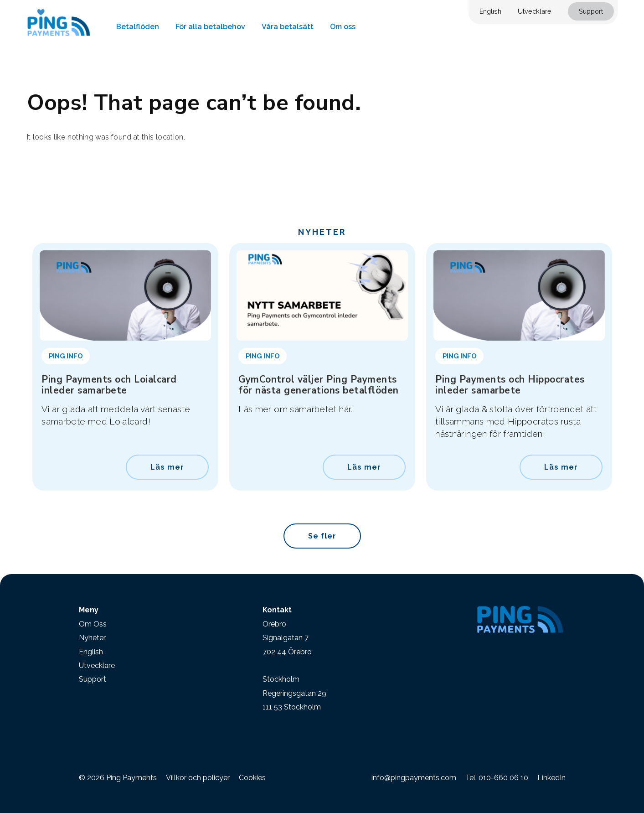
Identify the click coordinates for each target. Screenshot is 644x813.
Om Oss (93, 624)
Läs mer (167, 467)
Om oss (343, 27)
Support (591, 11)
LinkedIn (551, 778)
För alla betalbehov (210, 27)
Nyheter (92, 638)
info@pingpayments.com (414, 778)
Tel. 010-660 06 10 (497, 778)
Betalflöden (138, 27)
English (490, 11)
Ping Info (66, 356)
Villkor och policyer (198, 778)
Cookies (252, 778)
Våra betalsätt (288, 27)
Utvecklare (535, 11)
